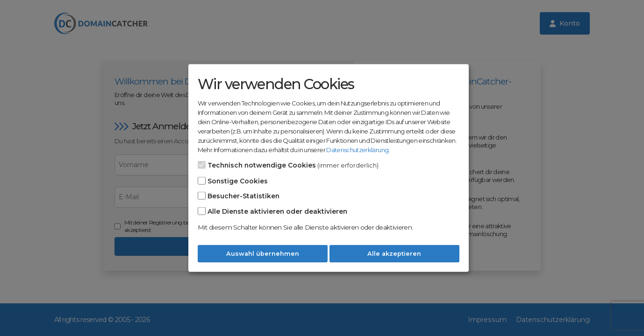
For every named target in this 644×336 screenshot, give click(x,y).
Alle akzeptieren (394, 254)
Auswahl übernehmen (263, 254)
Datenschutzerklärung (357, 150)
